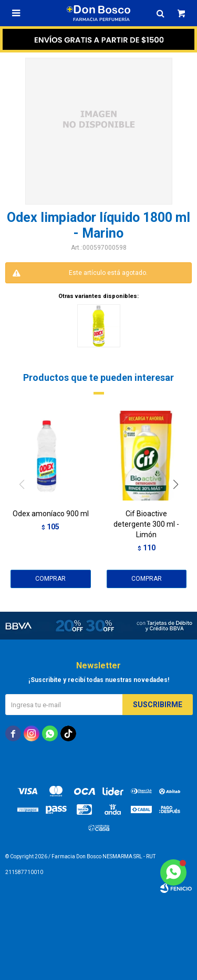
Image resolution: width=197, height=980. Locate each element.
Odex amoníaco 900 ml (51, 514)
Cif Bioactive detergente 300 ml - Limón (146, 524)
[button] (179, 506)
